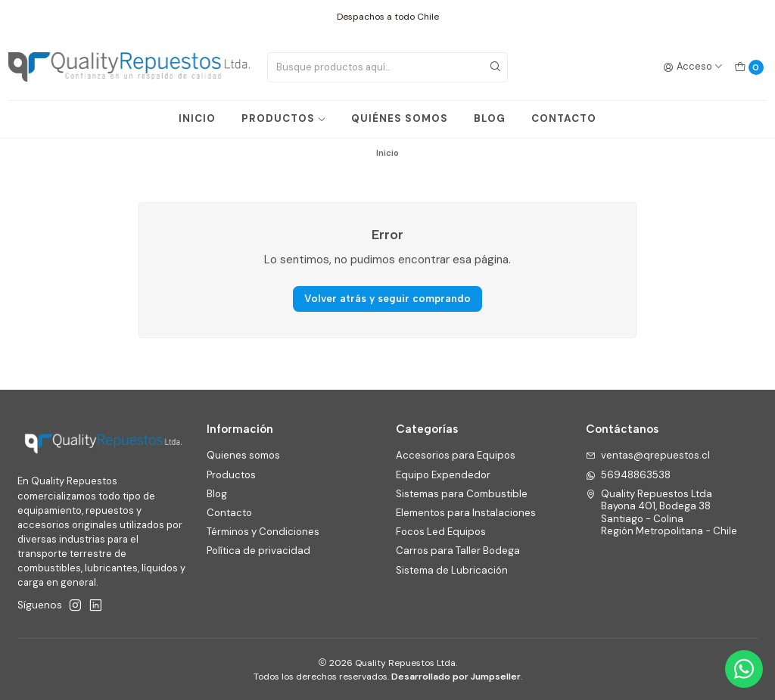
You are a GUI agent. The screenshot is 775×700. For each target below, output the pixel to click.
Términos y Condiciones (263, 532)
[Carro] (749, 67)
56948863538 (629, 475)
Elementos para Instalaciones (466, 513)
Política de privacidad (258, 551)
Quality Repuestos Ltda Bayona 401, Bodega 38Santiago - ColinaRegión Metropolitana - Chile (662, 512)
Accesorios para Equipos (456, 455)
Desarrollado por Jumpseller (456, 677)
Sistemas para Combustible (462, 494)
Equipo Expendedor (443, 475)
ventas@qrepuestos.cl (648, 455)
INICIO (197, 118)
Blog (217, 494)
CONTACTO (564, 118)
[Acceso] (693, 67)
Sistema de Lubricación (452, 570)
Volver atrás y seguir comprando (387, 298)
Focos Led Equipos (441, 532)
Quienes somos (243, 455)
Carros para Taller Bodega (458, 551)
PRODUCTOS (284, 118)
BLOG (490, 118)
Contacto (229, 513)
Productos (231, 475)
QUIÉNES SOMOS (400, 118)
